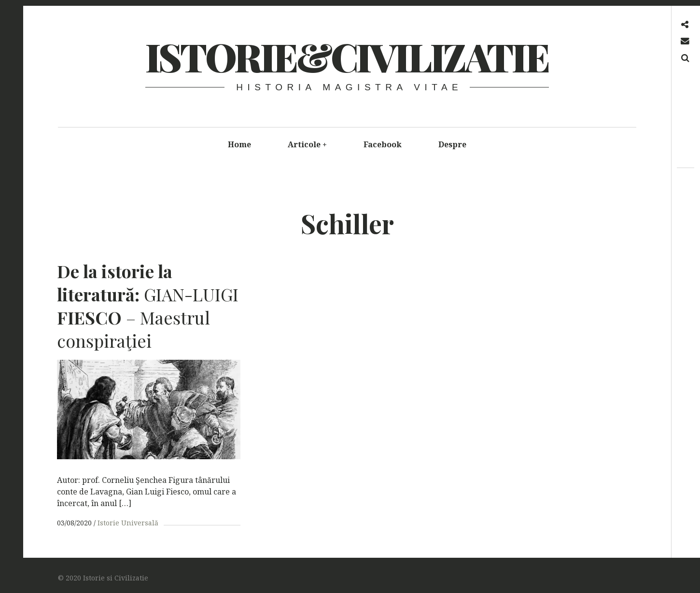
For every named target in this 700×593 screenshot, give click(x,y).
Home (239, 144)
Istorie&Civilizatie (347, 56)
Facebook (383, 144)
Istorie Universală (128, 523)
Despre (452, 144)
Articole (308, 144)
